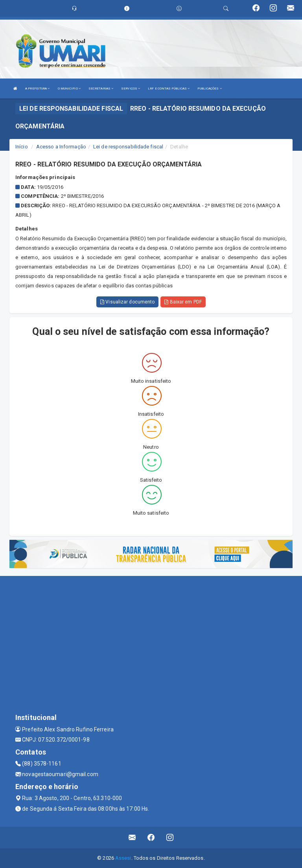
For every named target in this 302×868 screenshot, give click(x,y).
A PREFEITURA (37, 89)
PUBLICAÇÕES (209, 89)
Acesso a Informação (61, 147)
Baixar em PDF (183, 302)
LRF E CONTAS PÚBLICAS (169, 89)
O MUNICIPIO (69, 89)
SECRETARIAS (101, 89)
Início (22, 147)
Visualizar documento (127, 302)
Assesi (123, 858)
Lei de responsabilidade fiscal (128, 147)
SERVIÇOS (131, 89)
